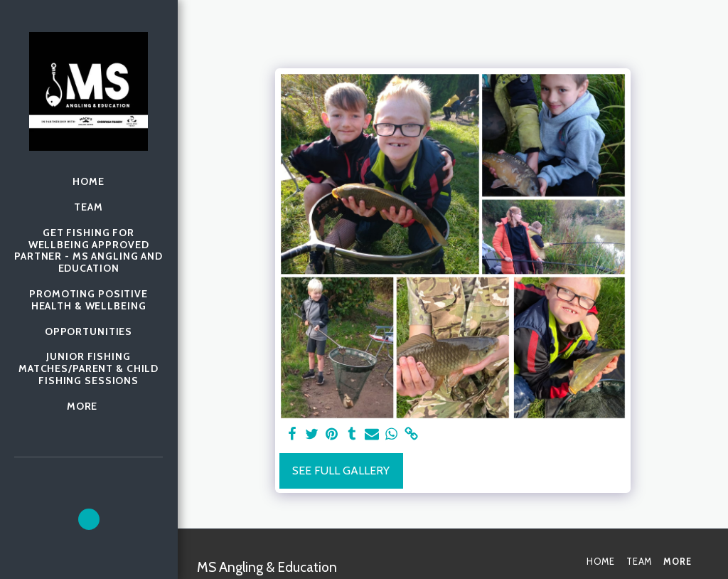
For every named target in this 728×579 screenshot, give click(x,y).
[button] (89, 519)
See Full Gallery (341, 471)
